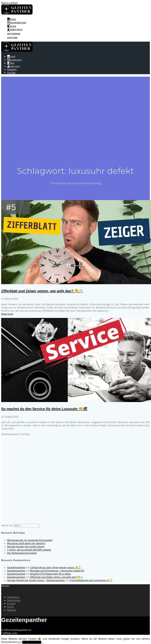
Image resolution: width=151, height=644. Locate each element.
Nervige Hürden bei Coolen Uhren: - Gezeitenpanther (36, 580)
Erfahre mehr (34, 642)
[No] (42, 643)
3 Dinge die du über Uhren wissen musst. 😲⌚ (55, 567)
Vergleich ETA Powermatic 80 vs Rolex (50, 574)
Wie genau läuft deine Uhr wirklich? (26, 543)
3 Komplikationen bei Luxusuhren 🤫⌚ (91, 580)
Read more (7, 314)
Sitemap (11, 610)
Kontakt (11, 604)
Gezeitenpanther (16, 567)
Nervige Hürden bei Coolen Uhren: (26, 547)
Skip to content (9, 3)
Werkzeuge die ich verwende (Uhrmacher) (30, 540)
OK (25, 642)
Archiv (10, 607)
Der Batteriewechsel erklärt (22, 553)
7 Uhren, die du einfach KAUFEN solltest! (29, 550)
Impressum (13, 597)
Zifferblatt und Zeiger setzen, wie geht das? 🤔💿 (42, 291)
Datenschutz (14, 600)
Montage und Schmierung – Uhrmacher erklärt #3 (57, 571)
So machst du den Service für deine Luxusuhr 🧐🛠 (44, 409)
